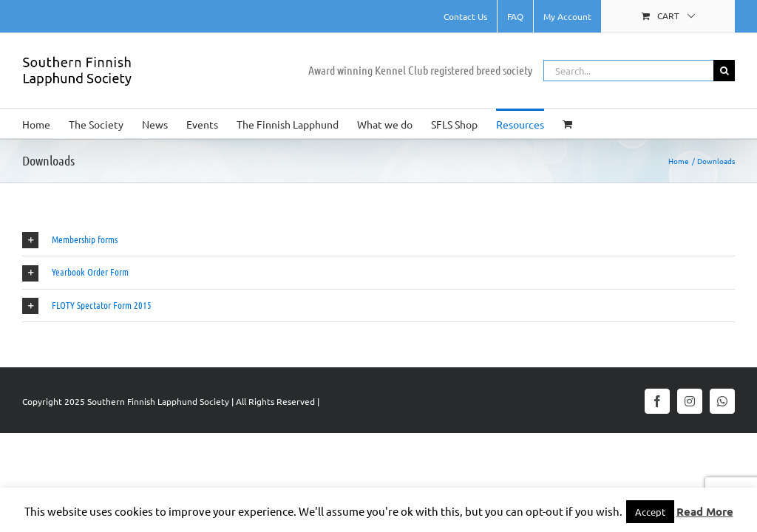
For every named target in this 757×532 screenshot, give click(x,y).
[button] (378, 240)
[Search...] (628, 71)
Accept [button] (650, 512)
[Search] (724, 71)
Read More (705, 511)
